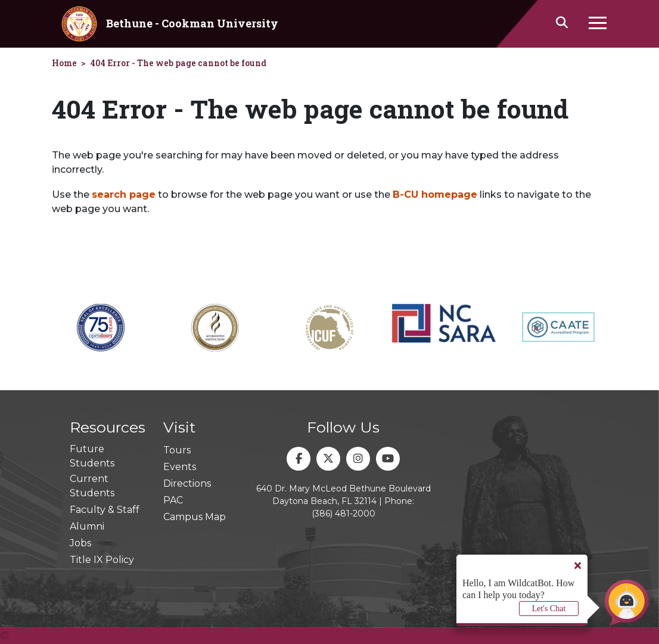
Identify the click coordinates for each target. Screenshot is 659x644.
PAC (173, 500)
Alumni (87, 526)
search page (124, 195)
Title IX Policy (102, 560)
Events (180, 467)
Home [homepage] (64, 63)
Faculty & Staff (105, 510)
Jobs (80, 543)
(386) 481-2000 (344, 514)
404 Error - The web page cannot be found (178, 63)
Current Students (92, 486)
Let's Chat (549, 609)
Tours (177, 450)
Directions (187, 483)
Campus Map (195, 517)
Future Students (92, 456)
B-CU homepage (435, 195)
